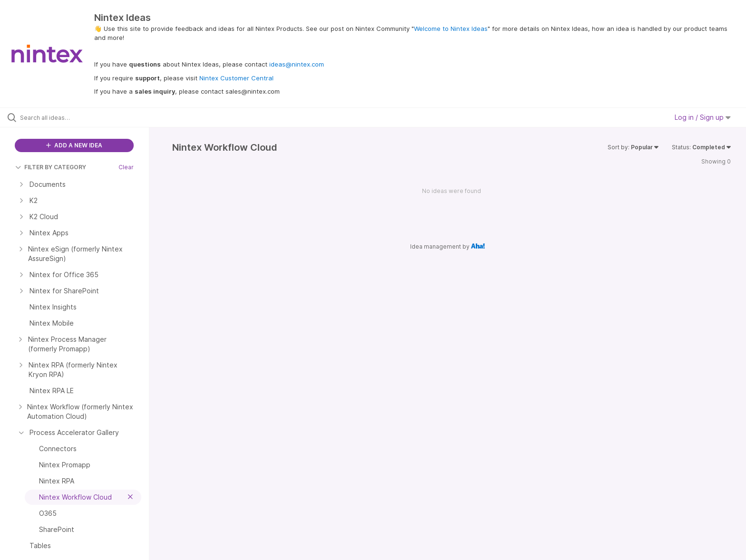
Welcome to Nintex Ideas (451, 29)
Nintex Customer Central (236, 78)
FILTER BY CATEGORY (51, 167)
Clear (126, 167)
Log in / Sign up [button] (703, 117)
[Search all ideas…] (87, 117)
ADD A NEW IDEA (74, 145)
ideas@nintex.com (297, 64)
